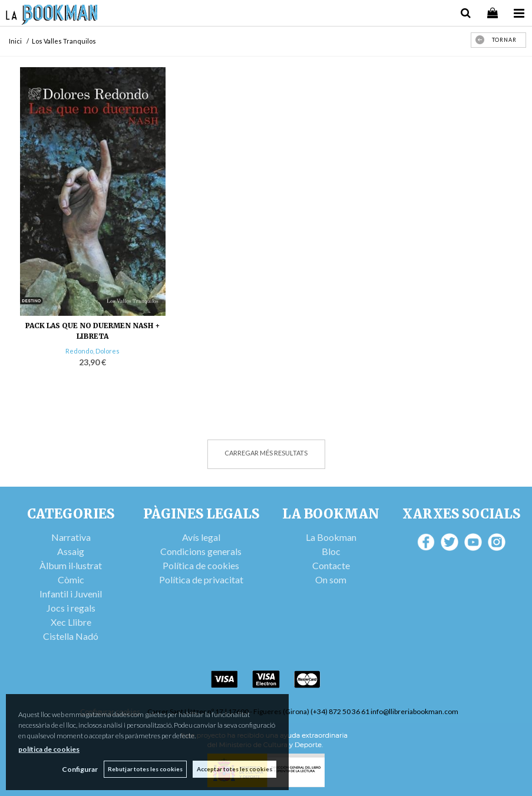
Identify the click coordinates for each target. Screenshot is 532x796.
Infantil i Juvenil (71, 594)
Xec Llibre (71, 622)
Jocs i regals (71, 608)
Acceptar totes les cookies (234, 769)
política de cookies (49, 749)
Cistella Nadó (71, 636)
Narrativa (71, 537)
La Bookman (331, 537)
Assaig (71, 551)
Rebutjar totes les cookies (145, 769)
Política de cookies (201, 565)
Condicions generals (201, 551)
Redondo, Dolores (92, 351)
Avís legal (201, 537)
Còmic (71, 579)
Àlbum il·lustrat (71, 565)
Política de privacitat (201, 579)
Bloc (331, 551)
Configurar (80, 769)
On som (331, 579)
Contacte (331, 565)
